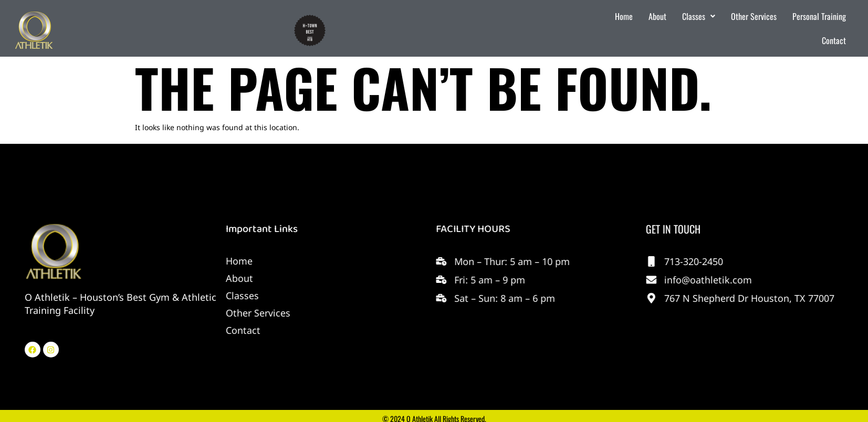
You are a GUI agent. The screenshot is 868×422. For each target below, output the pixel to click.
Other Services (754, 16)
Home (624, 16)
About (657, 16)
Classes (699, 16)
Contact (834, 40)
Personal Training (819, 16)
